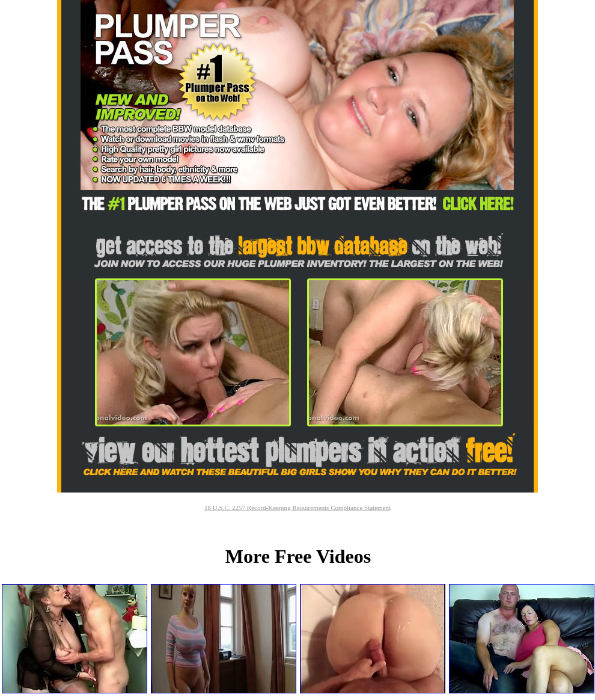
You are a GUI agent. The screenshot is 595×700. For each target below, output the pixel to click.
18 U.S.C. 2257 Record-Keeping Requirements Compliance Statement (297, 508)
